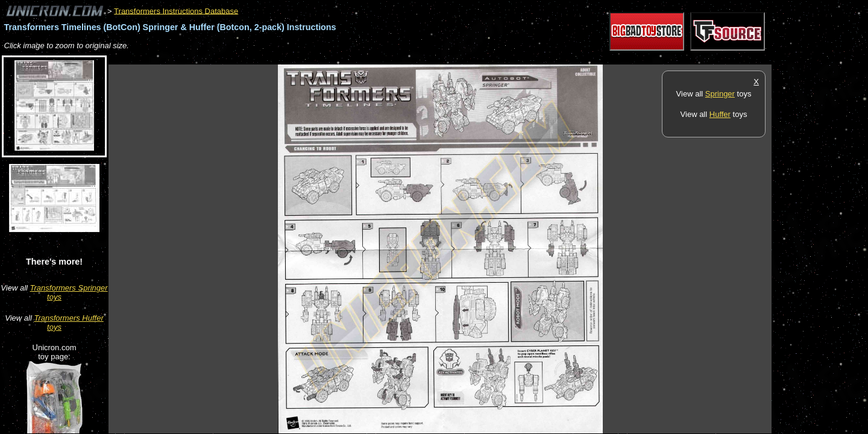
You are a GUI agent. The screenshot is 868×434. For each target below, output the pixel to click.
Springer (720, 94)
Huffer (720, 114)
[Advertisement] (328, 58)
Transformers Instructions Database (176, 11)
